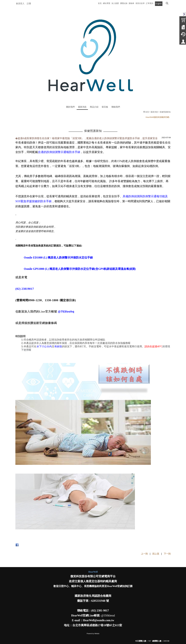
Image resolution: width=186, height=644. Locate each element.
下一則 (167, 554)
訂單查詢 (150, 3)
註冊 (29, 3)
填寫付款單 (140, 3)
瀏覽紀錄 (124, 3)
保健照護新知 (165, 112)
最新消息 (154, 112)
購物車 (131, 3)
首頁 (147, 112)
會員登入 (20, 3)
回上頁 (156, 554)
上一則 (144, 554)
